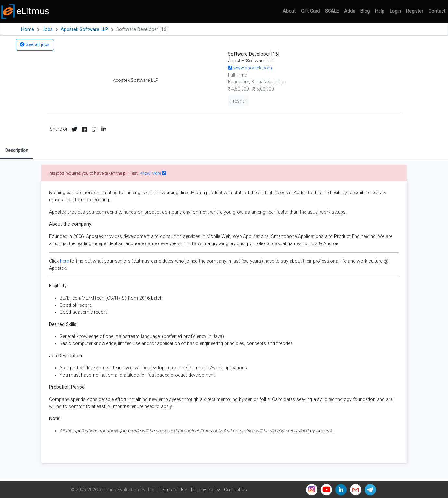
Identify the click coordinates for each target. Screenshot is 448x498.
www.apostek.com (250, 68)
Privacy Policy (205, 490)
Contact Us (236, 490)
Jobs (47, 29)
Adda (350, 11)
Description (17, 150)
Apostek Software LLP (84, 29)
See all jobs (35, 45)
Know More (153, 173)
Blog (365, 11)
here (64, 261)
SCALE (332, 11)
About (289, 11)
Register (415, 11)
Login (395, 11)
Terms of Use (173, 490)
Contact (437, 11)
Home (28, 29)
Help (380, 11)
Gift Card (310, 11)
